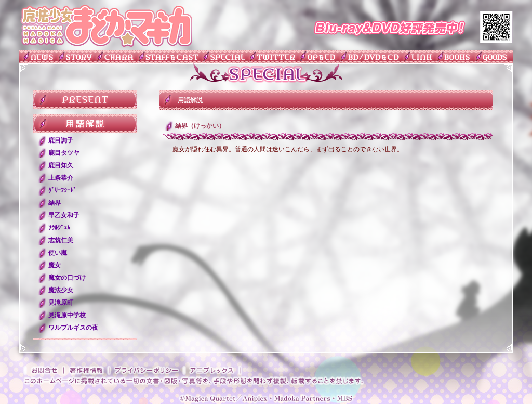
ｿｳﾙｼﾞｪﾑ (59, 228)
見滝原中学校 (67, 315)
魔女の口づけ (67, 278)
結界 (55, 203)
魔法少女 (61, 290)
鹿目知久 (61, 165)
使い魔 (58, 253)
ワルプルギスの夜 (73, 328)
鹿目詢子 (61, 140)
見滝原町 (61, 303)
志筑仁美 (61, 240)
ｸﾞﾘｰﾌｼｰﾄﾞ (62, 190)
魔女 (55, 265)
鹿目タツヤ (64, 153)
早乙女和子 (64, 215)
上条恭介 (61, 178)
